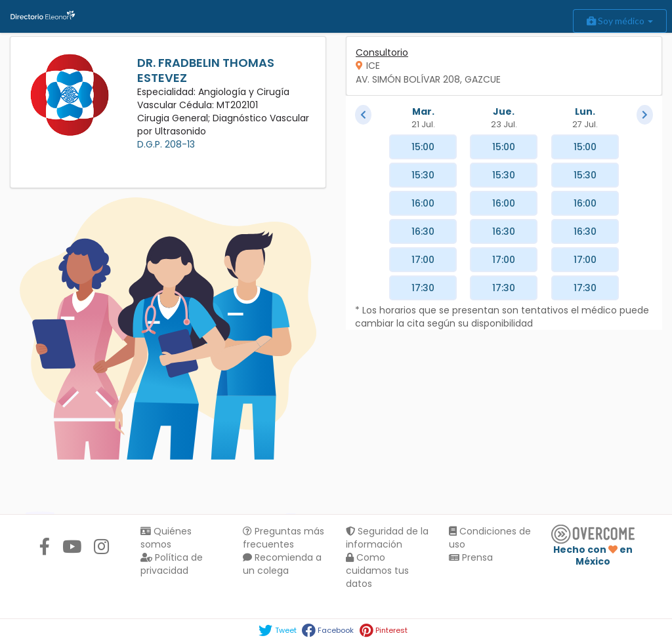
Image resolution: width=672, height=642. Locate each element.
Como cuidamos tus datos (377, 571)
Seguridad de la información (387, 538)
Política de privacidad (172, 564)
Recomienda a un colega (282, 564)
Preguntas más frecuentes (283, 538)
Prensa (471, 557)
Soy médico (620, 21)
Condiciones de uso (490, 538)
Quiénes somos (166, 538)
